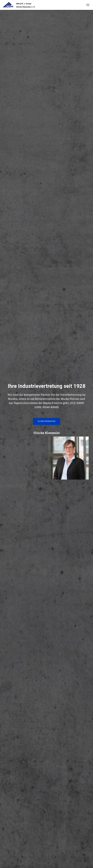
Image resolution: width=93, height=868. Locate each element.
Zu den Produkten (46, 421)
